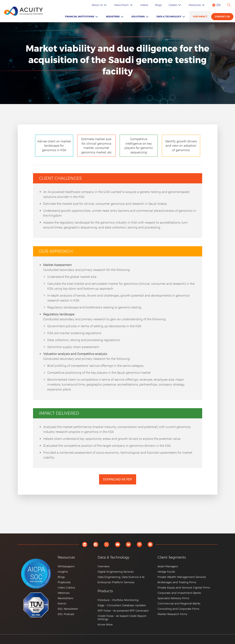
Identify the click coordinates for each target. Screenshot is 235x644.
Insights (63, 572)
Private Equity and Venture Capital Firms (184, 587)
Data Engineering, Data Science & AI (121, 577)
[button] (126, 591)
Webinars (64, 593)
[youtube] (117, 544)
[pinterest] (140, 544)
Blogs (162, 5)
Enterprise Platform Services (116, 582)
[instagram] (151, 544)
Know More (105, 624)
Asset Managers (168, 566)
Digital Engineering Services (116, 572)
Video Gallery (66, 587)
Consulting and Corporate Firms (178, 609)
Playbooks (64, 582)
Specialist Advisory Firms (173, 598)
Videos (148, 5)
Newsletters (65, 598)
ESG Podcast (66, 614)
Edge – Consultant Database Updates (122, 605)
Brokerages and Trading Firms (177, 582)
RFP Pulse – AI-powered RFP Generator (123, 611)
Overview (104, 566)
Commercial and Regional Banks (179, 603)
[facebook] (95, 544)
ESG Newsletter (68, 609)
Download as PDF (118, 479)
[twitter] (106, 544)
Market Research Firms (172, 614)
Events (62, 603)
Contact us (223, 17)
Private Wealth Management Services (182, 577)
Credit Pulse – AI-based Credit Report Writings (122, 617)
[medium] (129, 544)
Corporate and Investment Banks (179, 593)
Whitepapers (66, 566)
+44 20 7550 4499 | (165, 641)
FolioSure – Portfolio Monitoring (118, 600)
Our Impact (201, 17)
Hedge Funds (166, 572)
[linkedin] (84, 544)
